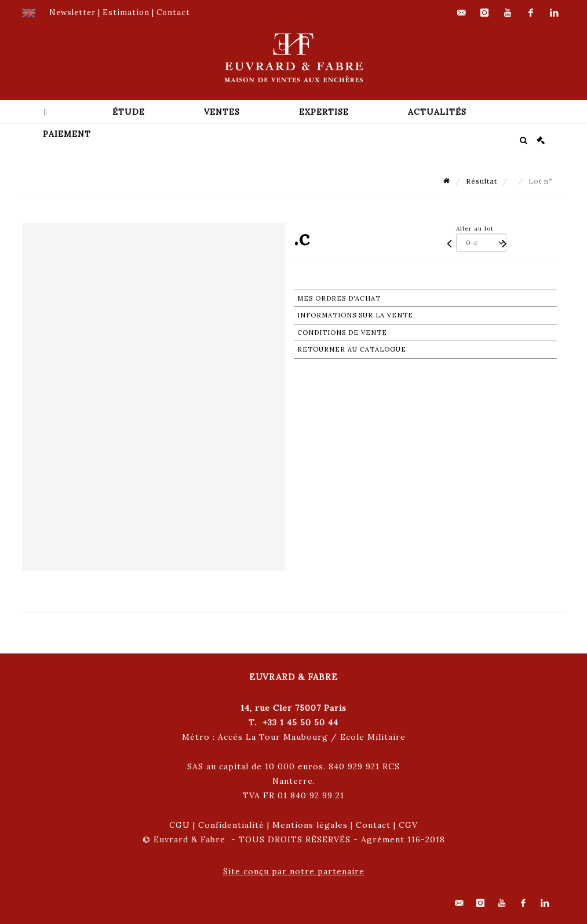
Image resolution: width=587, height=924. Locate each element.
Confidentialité (231, 825)
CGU (180, 825)
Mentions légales (310, 825)
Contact (373, 825)
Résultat (482, 181)
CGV (408, 825)
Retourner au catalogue (352, 349)
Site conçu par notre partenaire (294, 871)
